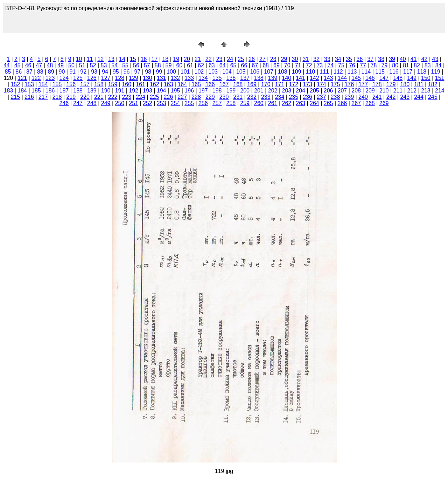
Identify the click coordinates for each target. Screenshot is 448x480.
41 (414, 59)
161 (141, 84)
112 (338, 72)
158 (99, 84)
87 (29, 72)
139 (273, 78)
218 (57, 97)
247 (78, 103)
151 (440, 78)
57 (147, 65)
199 (231, 91)
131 (162, 78)
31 (306, 59)
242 (391, 97)
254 (176, 103)
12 (100, 59)
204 (300, 91)
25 (241, 59)
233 (266, 97)
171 (280, 84)
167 (224, 84)
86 (19, 72)
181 (419, 84)
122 (36, 78)
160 (127, 84)
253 (162, 103)
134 (203, 78)
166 (210, 84)
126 (92, 78)
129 (134, 78)
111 (324, 72)
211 (398, 91)
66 (244, 65)
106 (255, 72)
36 (360, 59)
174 (321, 84)
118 (422, 72)
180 (405, 84)
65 (233, 65)
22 (209, 59)
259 (245, 103)
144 (342, 78)
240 (363, 97)
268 (370, 103)
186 (50, 91)
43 (435, 59)
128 (120, 78)
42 (425, 59)
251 (134, 103)
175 (335, 84)
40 (403, 59)
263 (300, 103)
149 (412, 78)
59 (169, 65)
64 (223, 65)
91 (72, 72)
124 (64, 78)
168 (238, 84)
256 (203, 103)
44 (7, 65)
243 (405, 97)
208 (356, 91)
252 (148, 103)
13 (111, 59)
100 (171, 72)
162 (155, 84)
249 (106, 103)
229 (210, 97)
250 (120, 103)
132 (176, 78)
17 (155, 59)
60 (179, 65)
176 (349, 84)
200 (245, 91)
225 (155, 97)
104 (227, 72)
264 (314, 103)
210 (384, 91)
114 (366, 72)
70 (287, 65)
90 (62, 72)
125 (78, 78)
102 (199, 72)
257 (217, 103)
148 (398, 78)
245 (433, 97)
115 (380, 72)
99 (159, 72)
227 (182, 97)
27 (262, 59)
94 (105, 72)
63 (212, 65)
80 (395, 65)
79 (384, 65)
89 (51, 72)
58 (158, 65)
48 (50, 65)
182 (433, 84)
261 (273, 103)
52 (93, 65)
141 (300, 78)
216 (29, 97)
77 (363, 65)
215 (15, 97)
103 (213, 72)
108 (283, 72)
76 (352, 65)
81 (406, 65)
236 (307, 97)
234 (280, 97)
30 (295, 59)
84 (439, 65)
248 (92, 103)
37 (370, 59)
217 (43, 97)
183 (9, 91)
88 (40, 72)
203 (287, 91)
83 (428, 65)
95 (116, 72)
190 (106, 91)
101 (185, 72)
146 (370, 78)
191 (120, 91)
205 (314, 91)
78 (374, 65)
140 (287, 78)
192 (134, 91)
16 (144, 59)
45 (17, 65)
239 (349, 97)
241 (377, 97)
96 (127, 72)
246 (64, 103)
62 (201, 65)
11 (90, 59)
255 (189, 103)
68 (266, 65)
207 (342, 91)
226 (169, 97)
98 (148, 72)
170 (266, 84)
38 (381, 59)
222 (113, 97)
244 (419, 97)
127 (106, 78)
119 (436, 72)
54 (114, 65)
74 (330, 65)
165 (196, 84)
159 (113, 84)
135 (217, 78)
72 (309, 65)
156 (71, 84)
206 (328, 91)
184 (22, 91)
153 (29, 84)
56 (136, 65)
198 (217, 91)
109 (297, 72)
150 (426, 78)
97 (138, 72)
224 (141, 97)
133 (189, 78)
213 (426, 91)
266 (342, 103)
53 (104, 65)
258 (231, 103)
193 (148, 91)
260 (259, 103)
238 (335, 97)
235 (293, 97)
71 (298, 65)
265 (328, 103)
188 (78, 91)
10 (79, 59)
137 (245, 78)
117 (408, 72)
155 (57, 84)
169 (252, 84)
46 (28, 65)
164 (182, 84)
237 (321, 97)
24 (230, 59)
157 (85, 84)
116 (394, 72)
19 (176, 59)
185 (36, 91)
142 (314, 78)
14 (122, 59)
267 (356, 103)
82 (417, 65)
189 (92, 91)
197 (203, 91)
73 (320, 65)
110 (311, 72)
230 (224, 97)
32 (316, 59)
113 (352, 72)
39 (392, 59)
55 (125, 65)
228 (196, 97)
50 (71, 65)
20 (187, 59)
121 (22, 78)
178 (377, 84)
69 (276, 65)
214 (440, 91)
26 (252, 59)
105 (241, 72)
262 (287, 103)
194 (162, 91)
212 (412, 91)
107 (269, 72)
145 (356, 78)
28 (273, 59)
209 (370, 91)
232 (252, 97)
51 (82, 65)
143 (328, 78)
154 (43, 84)
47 (39, 65)
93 (94, 72)
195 (176, 91)
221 (99, 97)
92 (83, 72)
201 (259, 91)
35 (349, 59)
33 (327, 59)
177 (363, 84)
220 (85, 97)
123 (50, 78)
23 (219, 59)
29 (284, 59)
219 (71, 97)
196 (189, 91)
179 (391, 84)
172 (293, 84)
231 (238, 97)
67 (255, 65)
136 (231, 78)
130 (148, 78)
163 (169, 84)
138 (259, 78)
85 (8, 72)
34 (338, 59)
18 (165, 59)
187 (64, 91)
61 (190, 65)
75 (341, 65)
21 (198, 59)
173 (307, 84)
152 (15, 84)
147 (384, 78)
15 (133, 59)
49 (61, 65)
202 (273, 91)
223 (127, 97)
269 (384, 103)
